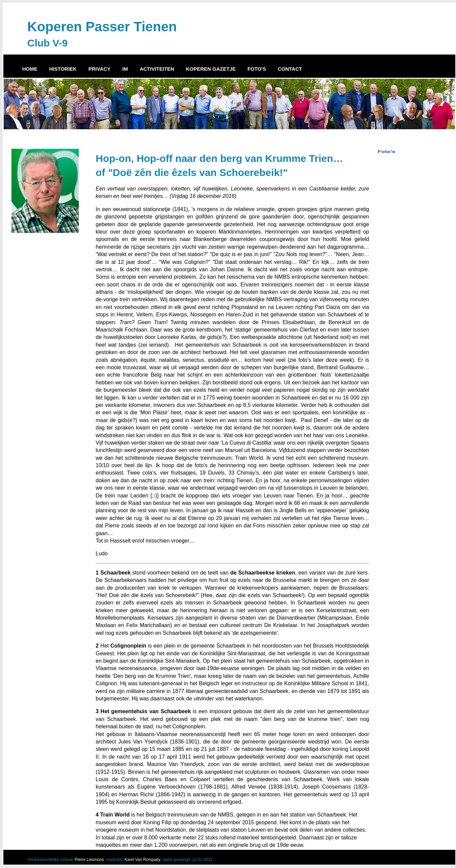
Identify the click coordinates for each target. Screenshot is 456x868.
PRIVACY (99, 69)
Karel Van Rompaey (143, 860)
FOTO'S (257, 69)
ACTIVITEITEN (157, 69)
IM (125, 69)
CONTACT (290, 69)
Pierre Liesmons (89, 860)
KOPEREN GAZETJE (211, 69)
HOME (30, 69)
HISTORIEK (63, 69)
